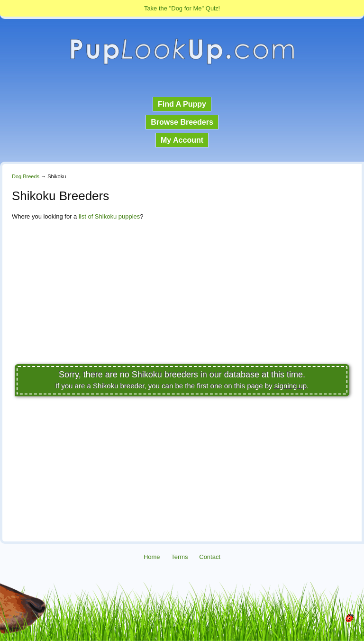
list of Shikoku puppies (109, 216)
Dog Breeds (26, 176)
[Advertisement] (182, 295)
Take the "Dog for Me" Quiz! (182, 8)
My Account (182, 140)
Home (152, 557)
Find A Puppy (182, 104)
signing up (291, 386)
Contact (210, 557)
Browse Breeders (182, 122)
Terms (179, 557)
